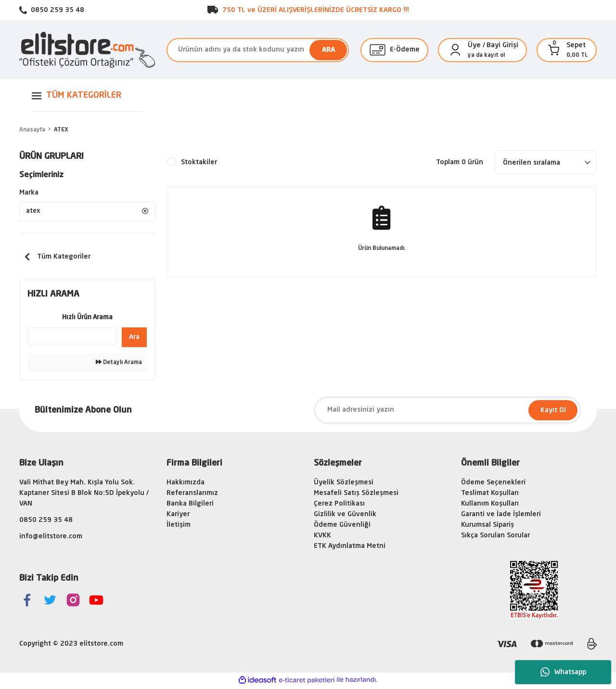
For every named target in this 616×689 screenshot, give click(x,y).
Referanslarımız (192, 495)
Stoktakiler (199, 162)
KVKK (322, 537)
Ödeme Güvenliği (342, 527)
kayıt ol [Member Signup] (494, 55)
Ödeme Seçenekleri (493, 484)
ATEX (61, 130)
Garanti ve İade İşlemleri (501, 516)
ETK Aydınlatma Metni (350, 548)
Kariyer (178, 516)
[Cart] (554, 50)
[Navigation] (87, 96)
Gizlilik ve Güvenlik (345, 516)
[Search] (258, 50)
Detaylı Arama (119, 364)
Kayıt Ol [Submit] (553, 412)
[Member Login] (455, 50)
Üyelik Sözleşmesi (344, 484)
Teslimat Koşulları (490, 495)
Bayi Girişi (502, 45)
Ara (134, 339)
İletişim (179, 527)
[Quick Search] (72, 338)
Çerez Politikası (339, 506)
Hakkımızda (186, 484)
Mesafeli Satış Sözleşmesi (356, 495)
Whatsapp (563, 672)
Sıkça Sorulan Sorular (495, 537)
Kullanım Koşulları (490, 506)
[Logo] (87, 50)
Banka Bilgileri (190, 506)
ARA (328, 50)
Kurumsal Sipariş (488, 527)
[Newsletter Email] (448, 412)
